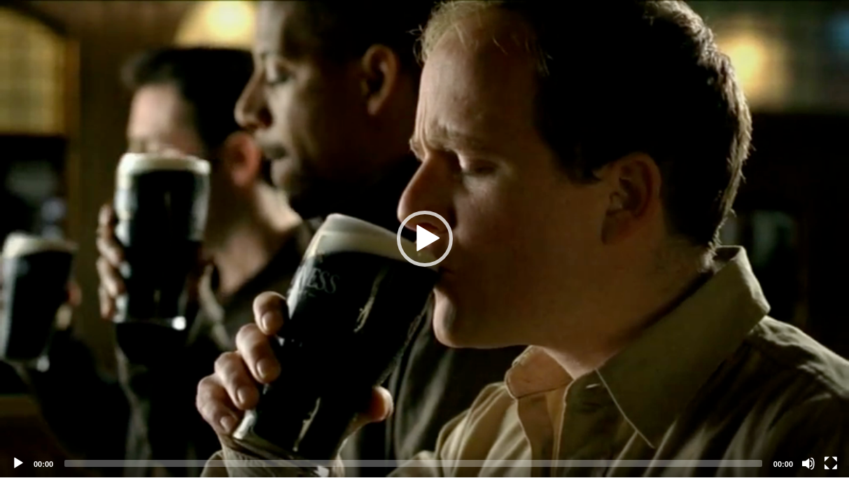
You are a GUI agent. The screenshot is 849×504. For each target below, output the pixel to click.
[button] (425, 239)
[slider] (413, 463)
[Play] (18, 463)
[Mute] (808, 463)
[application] (424, 239)
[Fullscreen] (831, 463)
